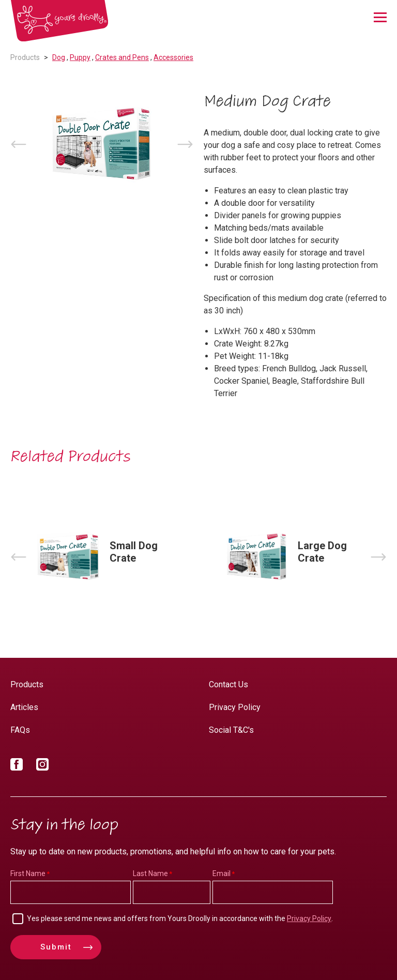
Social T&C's (231, 730)
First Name (28, 873)
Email (222, 873)
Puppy (80, 57)
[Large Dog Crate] (293, 557)
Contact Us (228, 684)
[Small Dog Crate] (104, 557)
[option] (102, 144)
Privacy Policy (235, 707)
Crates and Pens (122, 57)
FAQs (20, 730)
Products (25, 57)
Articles (24, 707)
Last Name (150, 873)
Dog (59, 57)
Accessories (173, 57)
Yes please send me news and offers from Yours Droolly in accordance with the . (180, 918)
